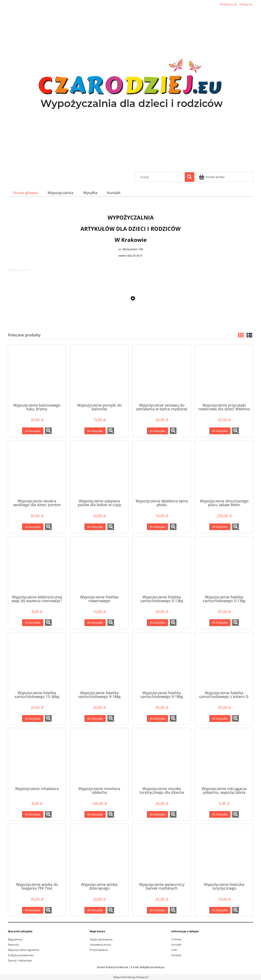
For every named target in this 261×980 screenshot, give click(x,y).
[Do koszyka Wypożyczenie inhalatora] (33, 815)
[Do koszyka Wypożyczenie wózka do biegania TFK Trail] (33, 910)
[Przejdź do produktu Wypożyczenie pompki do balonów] (99, 373)
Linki (174, 950)
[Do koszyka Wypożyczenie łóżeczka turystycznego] (220, 910)
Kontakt (176, 945)
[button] (48, 431)
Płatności (14, 945)
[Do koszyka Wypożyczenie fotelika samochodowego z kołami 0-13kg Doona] (220, 718)
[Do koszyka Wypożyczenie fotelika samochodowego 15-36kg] (33, 718)
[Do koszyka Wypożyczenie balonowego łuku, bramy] (33, 431)
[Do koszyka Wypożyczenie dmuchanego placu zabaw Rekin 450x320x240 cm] (220, 527)
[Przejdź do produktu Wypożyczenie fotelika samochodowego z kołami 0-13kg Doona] (131, 318)
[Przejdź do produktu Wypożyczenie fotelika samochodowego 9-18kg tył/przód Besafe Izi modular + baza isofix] (162, 661)
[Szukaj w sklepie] (161, 177)
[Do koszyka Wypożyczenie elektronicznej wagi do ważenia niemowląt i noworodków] (33, 623)
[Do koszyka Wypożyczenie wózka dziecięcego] (95, 910)
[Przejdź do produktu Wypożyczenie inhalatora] (37, 757)
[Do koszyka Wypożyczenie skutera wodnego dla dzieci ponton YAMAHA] (33, 527)
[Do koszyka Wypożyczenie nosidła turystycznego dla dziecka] (157, 815)
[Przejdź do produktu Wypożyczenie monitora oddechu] (99, 757)
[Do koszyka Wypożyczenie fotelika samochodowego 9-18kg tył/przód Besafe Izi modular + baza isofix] (157, 718)
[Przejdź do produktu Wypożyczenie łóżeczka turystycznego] (224, 853)
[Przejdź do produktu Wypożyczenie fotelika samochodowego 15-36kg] (37, 661)
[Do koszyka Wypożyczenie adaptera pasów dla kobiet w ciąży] (95, 527)
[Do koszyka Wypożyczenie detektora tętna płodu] (157, 527)
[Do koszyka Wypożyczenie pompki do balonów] (95, 431)
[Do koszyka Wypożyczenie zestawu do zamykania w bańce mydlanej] (157, 431)
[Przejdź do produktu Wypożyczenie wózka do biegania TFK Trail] (37, 853)
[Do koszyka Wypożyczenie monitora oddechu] (95, 815)
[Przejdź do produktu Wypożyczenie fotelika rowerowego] (99, 565)
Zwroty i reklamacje (20, 960)
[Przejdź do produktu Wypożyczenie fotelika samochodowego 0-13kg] (162, 565)
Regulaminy (15, 939)
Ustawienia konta (100, 945)
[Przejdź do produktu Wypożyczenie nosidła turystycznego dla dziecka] (162, 757)
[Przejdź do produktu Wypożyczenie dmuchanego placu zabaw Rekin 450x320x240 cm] (224, 469)
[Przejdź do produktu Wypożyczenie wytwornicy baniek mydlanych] (162, 853)
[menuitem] (25, 193)
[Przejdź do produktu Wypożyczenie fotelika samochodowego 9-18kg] (99, 661)
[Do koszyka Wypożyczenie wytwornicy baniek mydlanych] (157, 910)
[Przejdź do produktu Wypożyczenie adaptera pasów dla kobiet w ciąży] (99, 469)
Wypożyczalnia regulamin (24, 950)
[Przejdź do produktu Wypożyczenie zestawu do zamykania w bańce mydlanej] (162, 373)
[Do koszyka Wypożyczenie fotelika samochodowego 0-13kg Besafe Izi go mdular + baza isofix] (220, 623)
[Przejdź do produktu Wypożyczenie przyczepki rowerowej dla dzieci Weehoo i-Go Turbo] (224, 373)
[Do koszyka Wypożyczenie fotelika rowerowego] (95, 623)
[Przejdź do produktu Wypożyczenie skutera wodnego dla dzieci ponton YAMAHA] (37, 469)
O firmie (176, 939)
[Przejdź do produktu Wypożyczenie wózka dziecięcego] (99, 853)
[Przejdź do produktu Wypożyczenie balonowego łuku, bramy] (37, 373)
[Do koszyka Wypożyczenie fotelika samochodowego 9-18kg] (95, 718)
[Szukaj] (189, 177)
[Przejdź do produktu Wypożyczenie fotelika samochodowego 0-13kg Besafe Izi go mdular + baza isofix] (224, 565)
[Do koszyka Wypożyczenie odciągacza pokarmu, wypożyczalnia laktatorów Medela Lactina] (220, 815)
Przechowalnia (99, 950)
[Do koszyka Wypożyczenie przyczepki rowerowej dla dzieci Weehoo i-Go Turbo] (220, 431)
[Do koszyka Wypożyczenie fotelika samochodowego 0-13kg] (157, 623)
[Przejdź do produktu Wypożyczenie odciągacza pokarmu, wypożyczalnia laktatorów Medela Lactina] (224, 757)
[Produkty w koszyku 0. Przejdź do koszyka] (212, 177)
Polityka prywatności (21, 955)
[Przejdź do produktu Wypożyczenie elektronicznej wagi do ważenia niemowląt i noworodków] (37, 565)
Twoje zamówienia (101, 939)
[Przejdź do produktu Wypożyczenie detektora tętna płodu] (162, 469)
